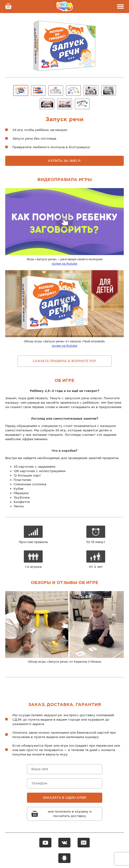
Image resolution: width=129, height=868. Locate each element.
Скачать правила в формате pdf (64, 361)
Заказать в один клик (64, 798)
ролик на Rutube (65, 264)
